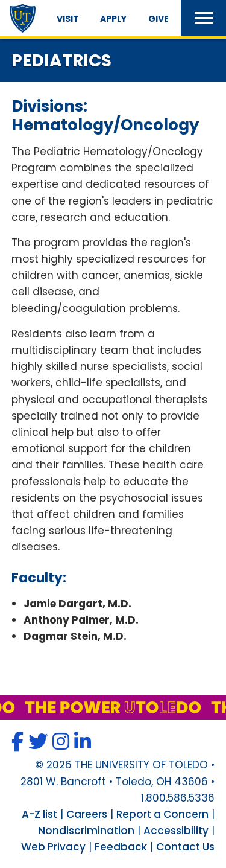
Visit (68, 19)
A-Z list (39, 814)
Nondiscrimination (86, 831)
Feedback (121, 847)
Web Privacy (53, 847)
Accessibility (176, 831)
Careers (87, 814)
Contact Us (185, 847)
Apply (113, 19)
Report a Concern (162, 814)
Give (159, 19)
